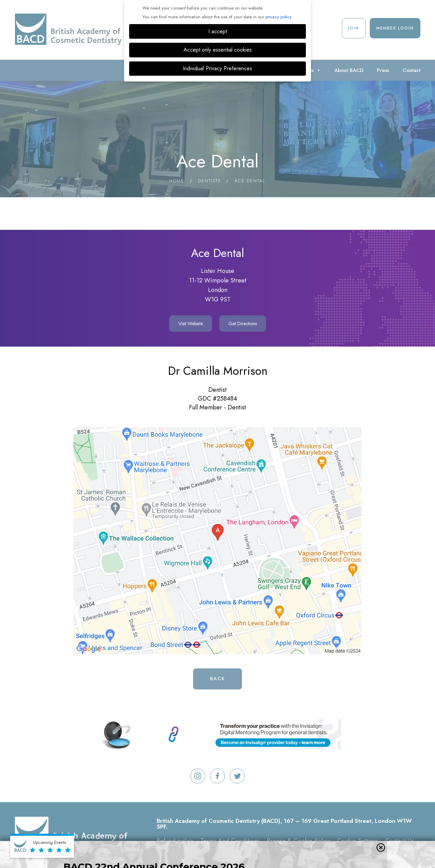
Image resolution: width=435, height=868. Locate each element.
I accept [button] (218, 31)
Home (177, 181)
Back (217, 679)
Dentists (209, 181)
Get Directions (243, 324)
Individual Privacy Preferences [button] (217, 68)
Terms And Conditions (230, 841)
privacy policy (278, 17)
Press (383, 70)
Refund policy (175, 841)
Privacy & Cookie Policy (299, 841)
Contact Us (400, 841)
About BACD (349, 70)
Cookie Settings (358, 841)
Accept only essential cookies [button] (218, 50)
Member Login (395, 28)
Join (354, 28)
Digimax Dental (327, 851)
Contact (412, 70)
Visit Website (191, 324)
